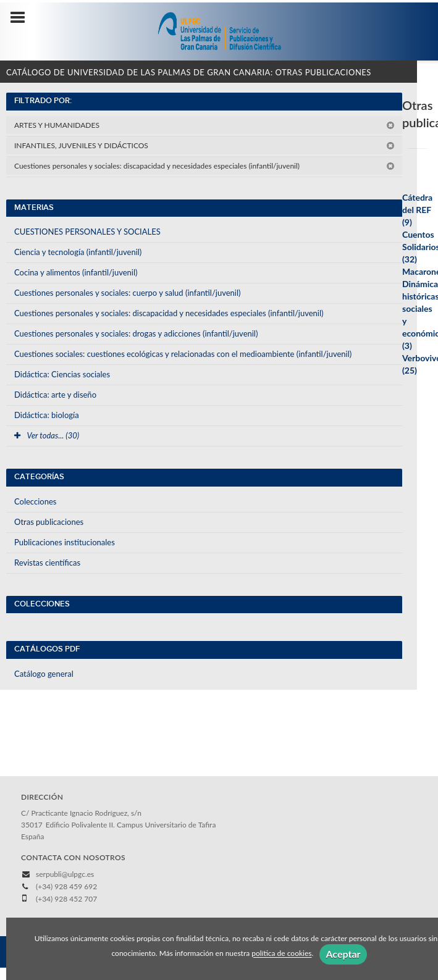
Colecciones (35, 501)
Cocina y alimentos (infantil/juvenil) (76, 272)
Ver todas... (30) (47, 435)
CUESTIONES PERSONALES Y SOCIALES (87, 232)
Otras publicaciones (49, 522)
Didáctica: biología (47, 415)
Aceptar (343, 954)
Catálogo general (44, 674)
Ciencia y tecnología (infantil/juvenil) (78, 252)
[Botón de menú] (22, 18)
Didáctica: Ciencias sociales (62, 374)
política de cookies (281, 954)
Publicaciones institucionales (65, 542)
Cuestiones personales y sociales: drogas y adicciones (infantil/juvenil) (136, 333)
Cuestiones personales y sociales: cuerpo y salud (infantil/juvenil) (127, 293)
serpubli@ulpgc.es (65, 874)
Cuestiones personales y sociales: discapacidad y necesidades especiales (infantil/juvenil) (204, 166)
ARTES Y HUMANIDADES (204, 125)
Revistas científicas (47, 563)
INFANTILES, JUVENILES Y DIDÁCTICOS (204, 145)
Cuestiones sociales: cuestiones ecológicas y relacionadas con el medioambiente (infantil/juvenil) (183, 354)
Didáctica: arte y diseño (55, 395)
